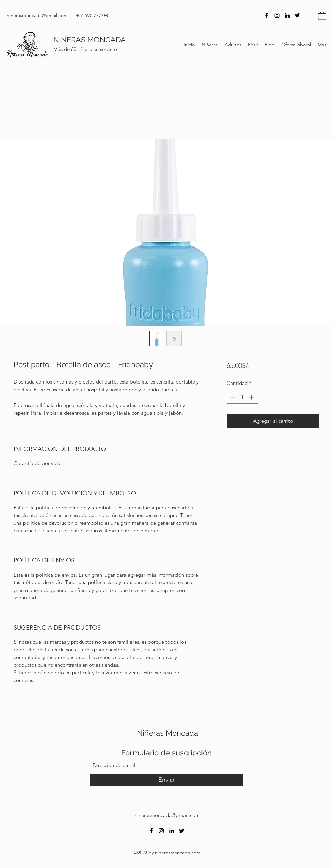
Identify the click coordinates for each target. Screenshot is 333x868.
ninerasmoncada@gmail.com (37, 15)
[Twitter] (297, 15)
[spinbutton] (242, 397)
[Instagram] (277, 15)
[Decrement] (232, 397)
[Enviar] (166, 780)
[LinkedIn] (287, 15)
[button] (322, 15)
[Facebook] (267, 15)
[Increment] (252, 397)
